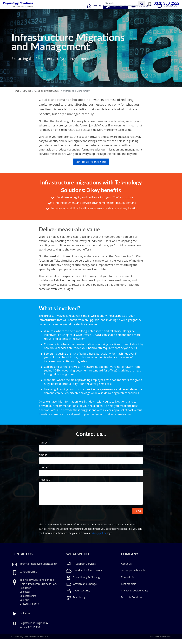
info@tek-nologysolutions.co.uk (38, 568)
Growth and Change (81, 588)
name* (43, 447)
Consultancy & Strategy (83, 582)
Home (93, 10)
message (44, 484)
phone (43, 472)
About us (126, 568)
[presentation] (65, 519)
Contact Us (167, 10)
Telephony (76, 602)
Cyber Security (78, 595)
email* (43, 459)
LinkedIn (21, 618)
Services (113, 10)
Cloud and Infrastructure (47, 95)
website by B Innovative (160, 641)
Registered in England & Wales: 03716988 (34, 629)
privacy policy (98, 538)
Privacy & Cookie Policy (135, 595)
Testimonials (128, 588)
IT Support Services (81, 568)
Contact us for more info (91, 166)
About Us (139, 10)
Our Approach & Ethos (134, 575)
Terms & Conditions (133, 602)
